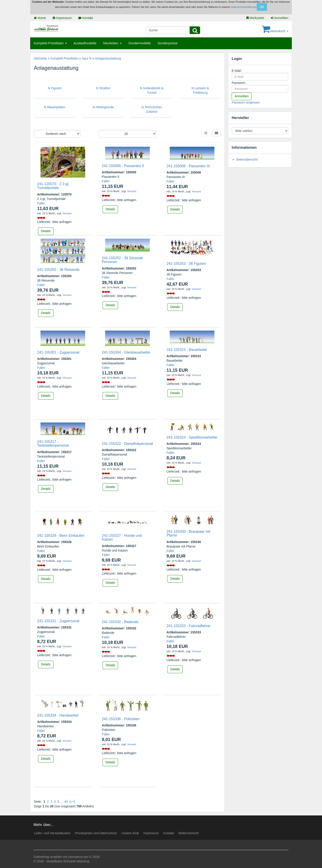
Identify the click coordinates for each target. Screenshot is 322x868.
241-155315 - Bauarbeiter (187, 350)
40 (66, 802)
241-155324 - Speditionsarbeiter (192, 437)
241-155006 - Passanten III (188, 166)
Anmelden (280, 18)
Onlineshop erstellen (48, 857)
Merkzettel (255, 18)
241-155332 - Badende (120, 622)
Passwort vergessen (246, 102)
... (61, 802)
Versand (67, 213)
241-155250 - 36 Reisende (58, 270)
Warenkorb (275, 31)
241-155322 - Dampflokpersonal (127, 444)
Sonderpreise (168, 43)
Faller (41, 203)
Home (40, 18)
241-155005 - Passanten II (123, 166)
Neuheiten (112, 43)
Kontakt (86, 18)
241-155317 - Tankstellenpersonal (53, 444)
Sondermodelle (140, 43)
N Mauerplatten (55, 107)
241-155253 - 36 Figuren (186, 264)
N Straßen (103, 88)
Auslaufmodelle (85, 43)
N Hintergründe (103, 107)
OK (262, 7)
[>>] (72, 802)
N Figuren (55, 88)
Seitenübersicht (247, 159)
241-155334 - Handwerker (58, 715)
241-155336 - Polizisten (121, 719)
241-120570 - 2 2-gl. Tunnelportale (53, 186)
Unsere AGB (130, 833)
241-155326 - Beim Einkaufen (61, 536)
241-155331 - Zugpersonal (58, 621)
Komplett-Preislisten (50, 43)
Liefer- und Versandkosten (52, 833)
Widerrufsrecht (189, 833)
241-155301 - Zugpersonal (58, 352)
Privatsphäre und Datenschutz (96, 833)
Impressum (62, 18)
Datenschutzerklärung (244, 7)
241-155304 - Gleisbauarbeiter (126, 352)
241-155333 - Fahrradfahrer (189, 626)
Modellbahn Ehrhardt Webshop (68, 861)
